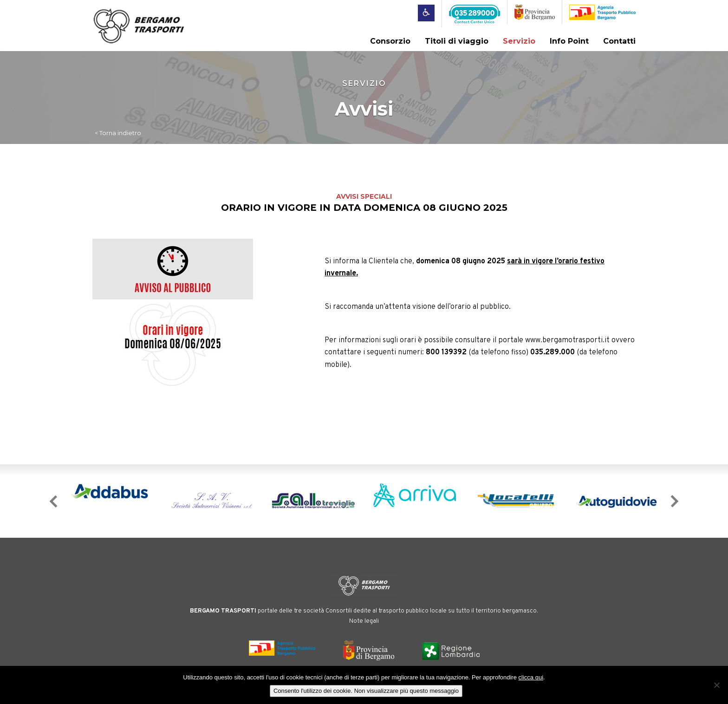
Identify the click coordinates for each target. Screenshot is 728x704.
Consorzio (390, 41)
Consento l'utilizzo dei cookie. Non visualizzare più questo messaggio (366, 691)
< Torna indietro (118, 132)
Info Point (569, 41)
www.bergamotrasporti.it (567, 340)
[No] (716, 685)
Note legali (364, 620)
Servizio (519, 41)
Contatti (619, 41)
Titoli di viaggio (457, 41)
